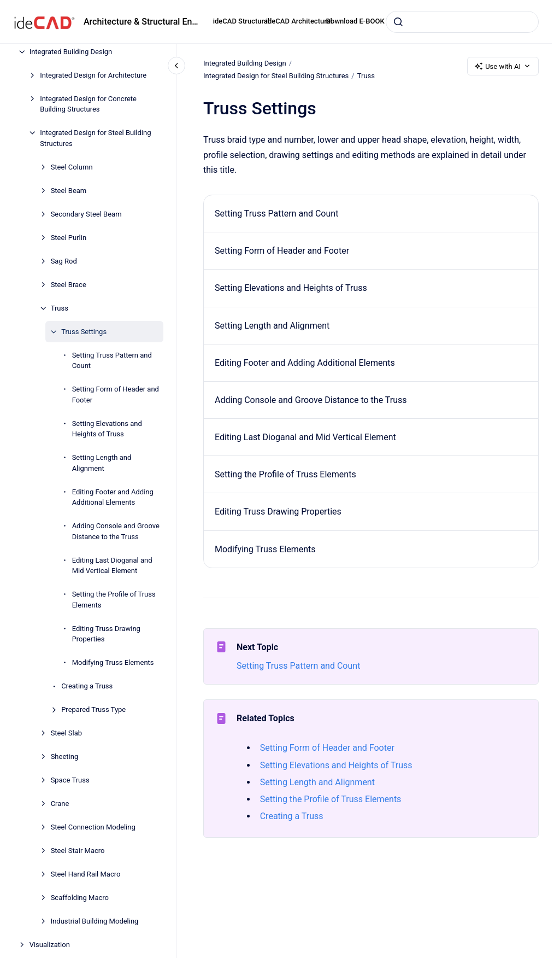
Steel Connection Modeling (93, 827)
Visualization (50, 945)
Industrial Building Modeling (95, 921)
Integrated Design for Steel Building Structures (95, 138)
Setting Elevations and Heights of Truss (107, 429)
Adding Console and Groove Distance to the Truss (116, 531)
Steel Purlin (69, 238)
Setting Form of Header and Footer (116, 395)
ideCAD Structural (241, 21)
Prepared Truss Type (93, 709)
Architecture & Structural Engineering (142, 22)
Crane (60, 804)
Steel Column (72, 167)
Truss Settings (84, 332)
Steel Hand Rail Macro (86, 874)
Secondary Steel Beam (86, 214)
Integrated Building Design (71, 52)
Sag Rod (64, 261)
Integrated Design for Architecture (93, 75)
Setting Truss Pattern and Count (112, 361)
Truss (60, 308)
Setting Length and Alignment (102, 463)
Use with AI (503, 66)
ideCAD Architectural (299, 21)
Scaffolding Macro (80, 898)
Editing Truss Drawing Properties (106, 634)
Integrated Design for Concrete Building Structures (88, 104)
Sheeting (65, 757)
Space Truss (70, 780)
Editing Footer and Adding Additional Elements (113, 497)
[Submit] (398, 22)
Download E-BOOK (355, 21)
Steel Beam (69, 191)
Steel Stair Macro (78, 851)
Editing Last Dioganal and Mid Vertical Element (112, 566)
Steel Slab (66, 733)
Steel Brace (69, 285)
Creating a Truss (87, 686)
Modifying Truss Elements (113, 662)
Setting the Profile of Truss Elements (114, 600)
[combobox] (462, 22)
